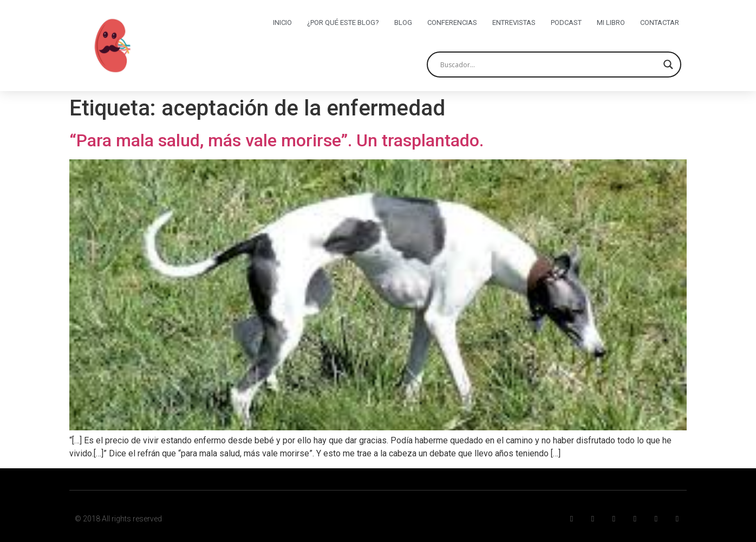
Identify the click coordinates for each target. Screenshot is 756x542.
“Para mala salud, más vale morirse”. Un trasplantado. (276, 140)
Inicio (282, 22)
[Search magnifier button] (668, 64)
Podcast (566, 22)
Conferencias (452, 22)
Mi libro (611, 22)
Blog (403, 22)
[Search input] (549, 64)
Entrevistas (514, 22)
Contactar (660, 22)
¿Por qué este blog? (343, 22)
